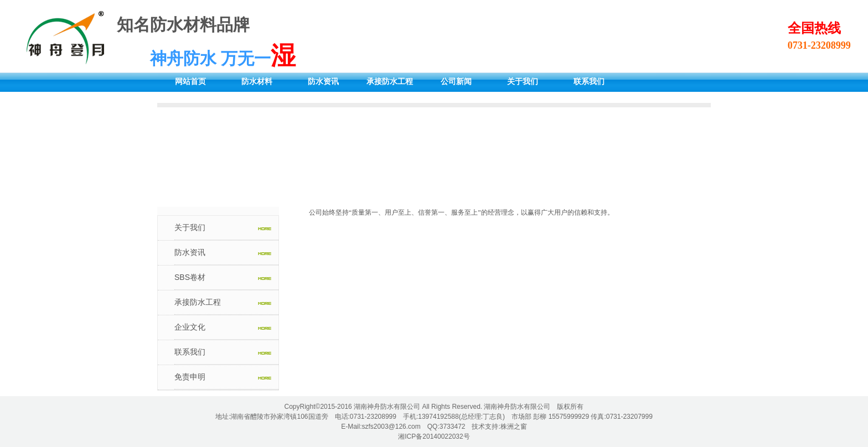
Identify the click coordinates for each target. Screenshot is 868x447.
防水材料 (257, 82)
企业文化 (190, 327)
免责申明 (190, 377)
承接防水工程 (390, 82)
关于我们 (523, 82)
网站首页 (190, 82)
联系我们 (589, 82)
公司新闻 (456, 82)
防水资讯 (323, 82)
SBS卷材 (190, 277)
